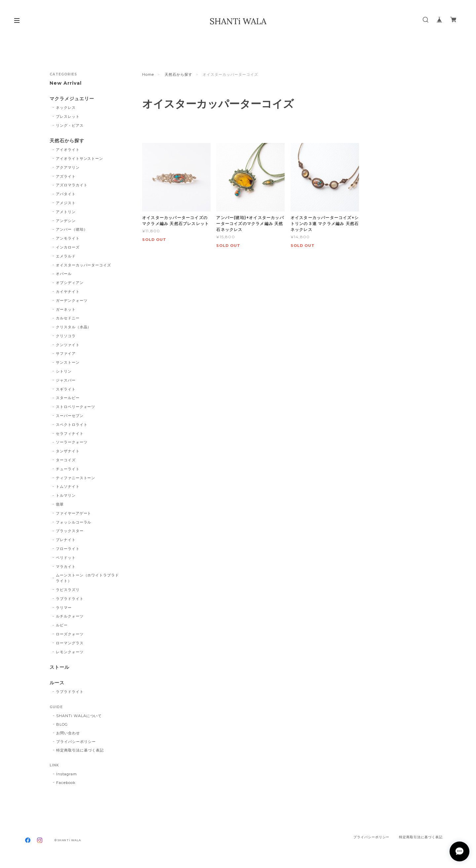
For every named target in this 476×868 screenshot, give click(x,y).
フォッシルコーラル (74, 522)
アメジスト (66, 203)
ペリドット (66, 558)
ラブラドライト (70, 599)
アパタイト (66, 194)
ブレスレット (68, 116)
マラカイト (66, 567)
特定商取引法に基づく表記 (80, 750)
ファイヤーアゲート (74, 513)
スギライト (66, 389)
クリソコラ (66, 336)
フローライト (68, 549)
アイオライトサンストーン (80, 159)
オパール (64, 274)
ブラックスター (70, 531)
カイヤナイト (68, 292)
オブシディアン (70, 283)
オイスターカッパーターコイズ (83, 265)
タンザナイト (68, 451)
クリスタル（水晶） (74, 327)
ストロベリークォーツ (76, 407)
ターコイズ (66, 460)
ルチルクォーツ (70, 616)
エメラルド (66, 256)
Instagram (67, 774)
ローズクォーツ (70, 634)
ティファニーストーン (76, 478)
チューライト (68, 469)
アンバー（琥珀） (72, 229)
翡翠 (60, 504)
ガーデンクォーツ (72, 300)
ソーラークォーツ (72, 442)
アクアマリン (68, 167)
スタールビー (68, 398)
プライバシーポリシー (76, 742)
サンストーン (68, 362)
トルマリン (66, 495)
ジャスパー (66, 380)
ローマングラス (70, 643)
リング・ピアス (70, 125)
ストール (59, 667)
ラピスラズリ (68, 590)
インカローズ (68, 247)
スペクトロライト (72, 425)
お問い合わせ (68, 733)
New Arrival (66, 83)
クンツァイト (68, 345)
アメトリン (66, 212)
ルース (57, 683)
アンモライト (68, 238)
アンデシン (66, 221)
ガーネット (66, 309)
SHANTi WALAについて (79, 716)
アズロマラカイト (72, 185)
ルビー (62, 625)
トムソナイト (68, 486)
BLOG (62, 724)
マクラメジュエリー (72, 99)
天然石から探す (178, 74)
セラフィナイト (70, 434)
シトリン (64, 371)
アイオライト (68, 150)
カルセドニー (68, 318)
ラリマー (64, 608)
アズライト (66, 176)
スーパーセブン (70, 416)
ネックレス (66, 108)
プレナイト (66, 540)
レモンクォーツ (70, 652)
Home (148, 74)
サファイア (66, 353)
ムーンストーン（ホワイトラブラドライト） (87, 578)
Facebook (66, 783)
